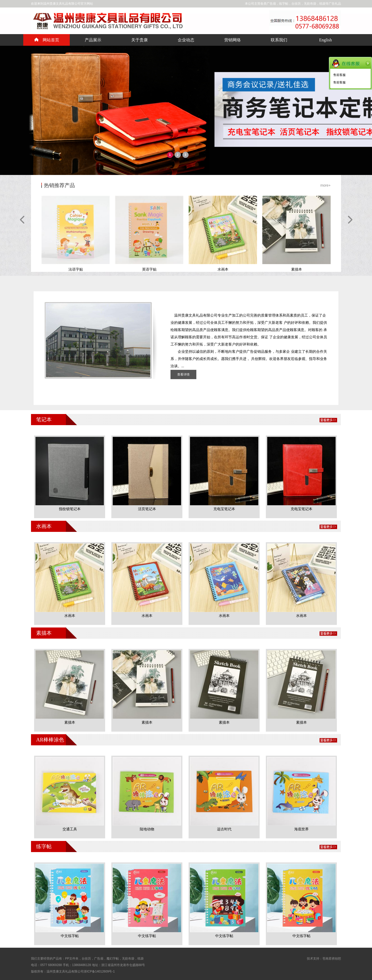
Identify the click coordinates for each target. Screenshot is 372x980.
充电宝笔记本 (224, 509)
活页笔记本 (147, 509)
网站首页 (47, 40)
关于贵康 (139, 40)
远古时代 (224, 829)
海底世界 (301, 829)
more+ (326, 185)
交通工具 (70, 829)
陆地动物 (147, 829)
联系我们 (279, 40)
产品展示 (93, 40)
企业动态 (186, 40)
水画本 (70, 616)
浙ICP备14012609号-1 (99, 971)
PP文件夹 (72, 959)
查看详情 (183, 374)
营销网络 (233, 40)
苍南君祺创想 (332, 959)
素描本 (70, 722)
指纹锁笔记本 (70, 509)
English (326, 40)
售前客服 (339, 75)
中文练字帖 (70, 936)
